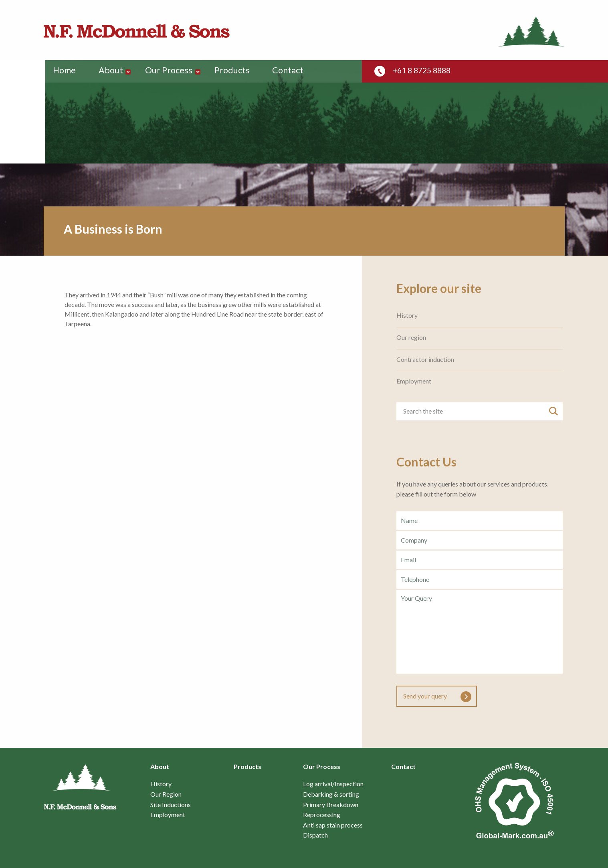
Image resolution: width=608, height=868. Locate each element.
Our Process (173, 71)
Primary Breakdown (331, 805)
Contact (294, 71)
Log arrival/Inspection (333, 784)
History (407, 315)
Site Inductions (171, 805)
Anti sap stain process (333, 825)
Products (237, 71)
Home (66, 71)
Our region (411, 337)
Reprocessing (322, 815)
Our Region (166, 794)
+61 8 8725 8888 (424, 71)
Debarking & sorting (331, 794)
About (114, 71)
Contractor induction (425, 359)
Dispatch (315, 835)
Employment (414, 381)
